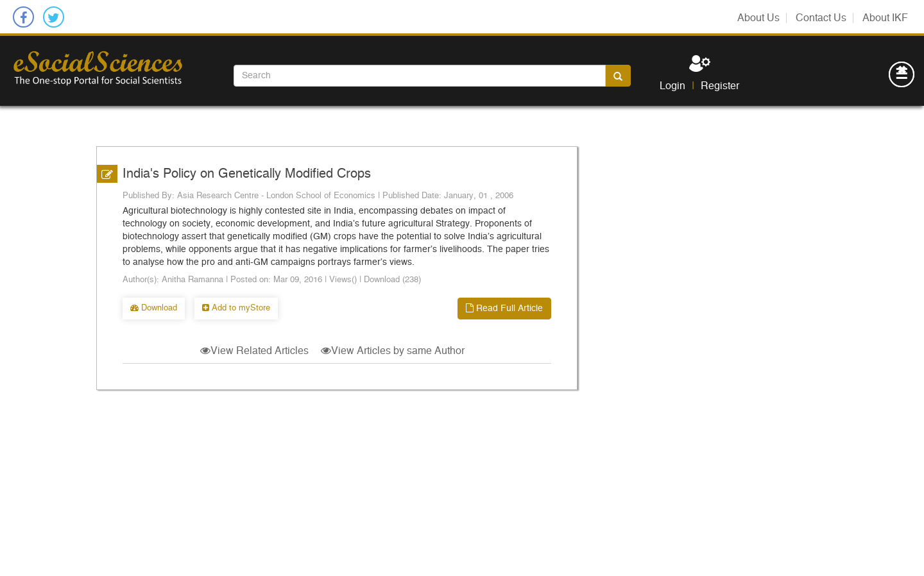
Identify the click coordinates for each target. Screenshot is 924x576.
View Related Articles (254, 351)
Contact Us (821, 18)
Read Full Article (504, 308)
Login (672, 86)
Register (720, 86)
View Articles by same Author (393, 351)
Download (154, 308)
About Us (758, 18)
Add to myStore (236, 308)
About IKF (885, 18)
